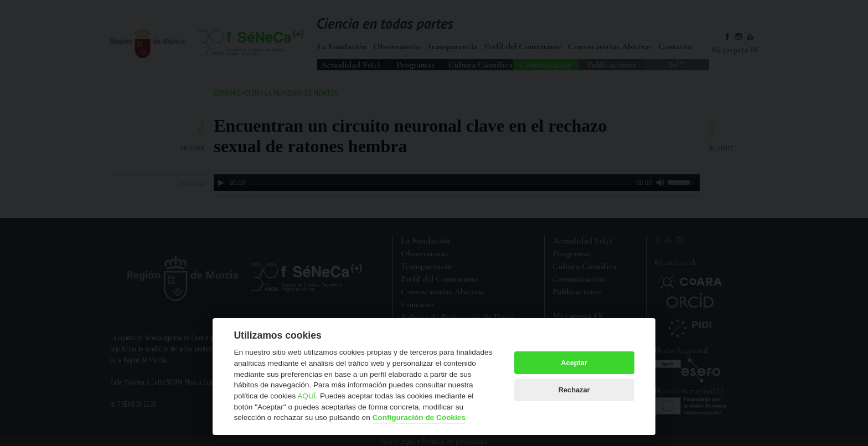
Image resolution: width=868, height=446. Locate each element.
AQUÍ (306, 396)
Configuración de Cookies (419, 418)
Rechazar (574, 390)
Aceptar (574, 363)
